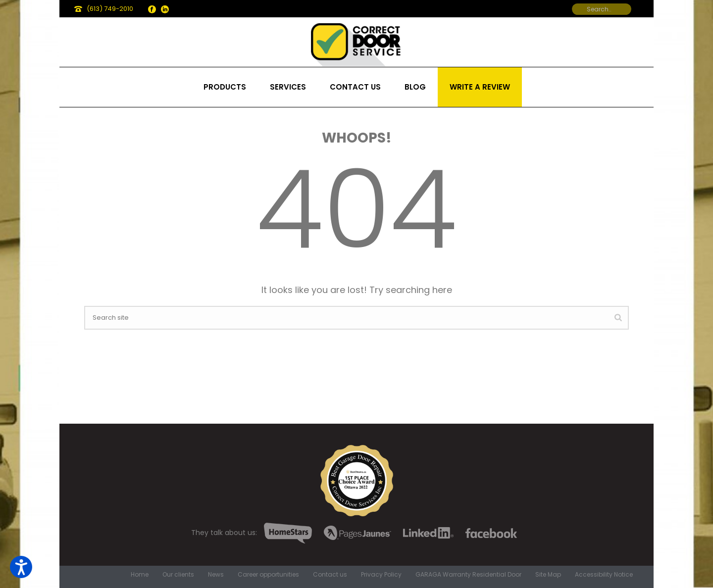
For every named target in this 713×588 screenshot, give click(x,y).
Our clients (178, 575)
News (216, 575)
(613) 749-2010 (110, 9)
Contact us (355, 87)
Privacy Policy (381, 575)
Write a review (480, 87)
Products (225, 87)
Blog (415, 87)
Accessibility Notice (604, 575)
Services (288, 87)
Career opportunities (268, 575)
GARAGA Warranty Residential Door (468, 575)
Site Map (548, 575)
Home (140, 575)
